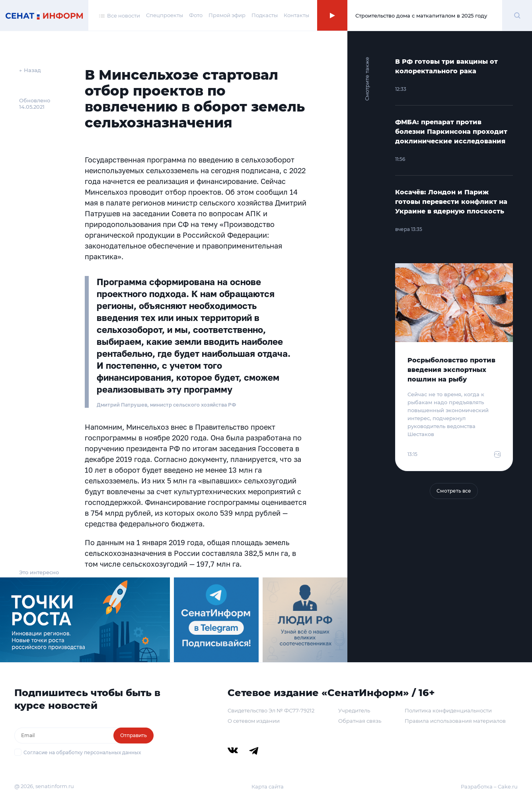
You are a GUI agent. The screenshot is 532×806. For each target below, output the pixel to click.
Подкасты (265, 15)
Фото (196, 15)
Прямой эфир (227, 15)
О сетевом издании (254, 721)
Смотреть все (454, 491)
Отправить (133, 735)
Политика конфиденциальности (448, 710)
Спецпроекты (165, 15)
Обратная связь (360, 721)
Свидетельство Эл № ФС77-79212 (271, 710)
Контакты (296, 15)
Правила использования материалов (455, 721)
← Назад (30, 70)
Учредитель (354, 710)
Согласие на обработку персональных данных (82, 752)
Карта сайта (268, 786)
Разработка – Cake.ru (489, 786)
